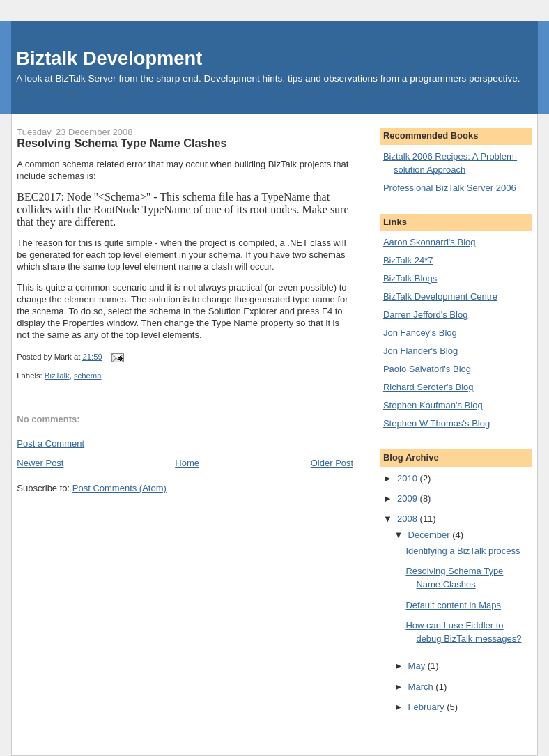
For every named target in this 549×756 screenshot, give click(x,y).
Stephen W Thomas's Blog (436, 423)
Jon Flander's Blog (420, 351)
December (431, 535)
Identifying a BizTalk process (463, 551)
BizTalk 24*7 (408, 260)
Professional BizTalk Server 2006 (450, 188)
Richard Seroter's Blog (428, 387)
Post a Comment (51, 443)
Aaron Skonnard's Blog (430, 242)
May (418, 666)
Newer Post (40, 463)
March (422, 687)
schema (88, 376)
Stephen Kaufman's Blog (433, 405)
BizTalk (57, 376)
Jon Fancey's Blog (420, 333)
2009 (409, 499)
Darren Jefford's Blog (425, 315)
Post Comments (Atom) (119, 488)
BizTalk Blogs (410, 278)
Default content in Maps (453, 605)
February (428, 707)
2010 (409, 478)
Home (187, 463)
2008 (409, 519)
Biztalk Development (109, 58)
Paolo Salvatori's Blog (427, 369)
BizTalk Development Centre (440, 296)
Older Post (332, 463)
